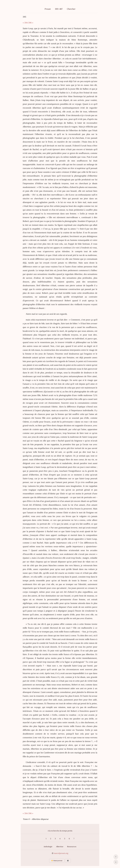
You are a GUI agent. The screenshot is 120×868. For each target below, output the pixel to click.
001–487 (59, 9)
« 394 (25, 23)
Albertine (60, 847)
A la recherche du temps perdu (60, 831)
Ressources (72, 847)
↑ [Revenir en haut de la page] (116, 857)
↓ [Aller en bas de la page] (116, 862)
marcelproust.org (61, 853)
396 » (31, 23)
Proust (48, 9)
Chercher (71, 9)
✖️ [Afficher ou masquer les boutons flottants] (68, 861)
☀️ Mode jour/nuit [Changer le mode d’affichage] (57, 861)
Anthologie (48, 847)
